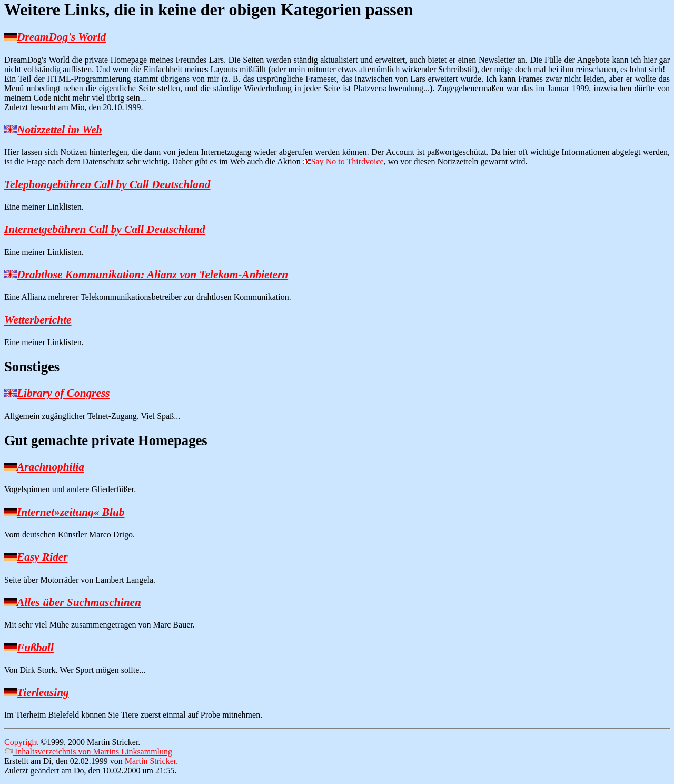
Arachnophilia (51, 467)
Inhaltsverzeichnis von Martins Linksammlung (88, 752)
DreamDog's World (61, 37)
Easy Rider (42, 557)
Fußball (35, 648)
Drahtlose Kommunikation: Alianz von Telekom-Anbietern (152, 275)
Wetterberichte (38, 320)
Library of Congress (63, 393)
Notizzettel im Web (60, 130)
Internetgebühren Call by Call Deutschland (105, 229)
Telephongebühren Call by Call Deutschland (107, 184)
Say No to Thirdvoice (348, 161)
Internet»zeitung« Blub (71, 512)
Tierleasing (43, 692)
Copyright (21, 742)
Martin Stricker (150, 761)
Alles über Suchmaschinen (79, 602)
